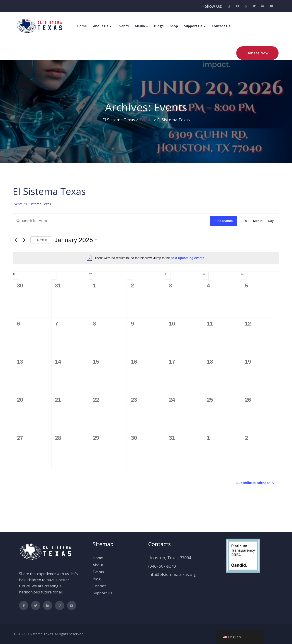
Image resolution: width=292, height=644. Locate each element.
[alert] (146, 258)
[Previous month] (15, 240)
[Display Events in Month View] (258, 221)
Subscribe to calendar (253, 483)
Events (123, 26)
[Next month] (24, 240)
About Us (101, 26)
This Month (41, 240)
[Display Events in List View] (245, 221)
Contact (99, 586)
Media (140, 26)
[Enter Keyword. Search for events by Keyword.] (112, 221)
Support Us (193, 26)
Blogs (159, 26)
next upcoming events (187, 258)
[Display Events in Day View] (271, 221)
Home (82, 26)
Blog (97, 579)
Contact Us (221, 26)
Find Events (224, 221)
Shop (174, 26)
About (98, 565)
